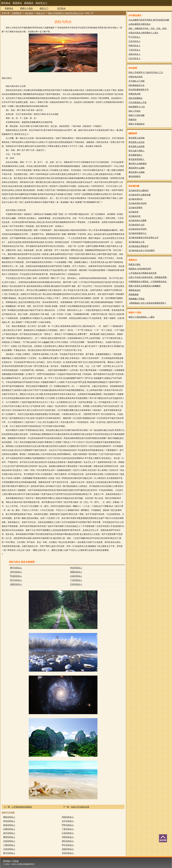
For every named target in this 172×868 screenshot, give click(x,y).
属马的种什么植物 (137, 168)
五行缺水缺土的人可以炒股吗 (142, 250)
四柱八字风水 (135, 111)
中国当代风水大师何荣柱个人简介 (144, 33)
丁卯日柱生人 (135, 50)
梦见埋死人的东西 (137, 146)
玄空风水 (61, 8)
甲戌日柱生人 (16, 576)
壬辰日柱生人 (9, 841)
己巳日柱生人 (135, 58)
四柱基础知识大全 (137, 85)
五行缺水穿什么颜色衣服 (140, 195)
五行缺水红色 (135, 216)
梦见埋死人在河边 (137, 142)
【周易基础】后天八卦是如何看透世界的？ (148, 303)
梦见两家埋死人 (136, 155)
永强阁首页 (17, 13)
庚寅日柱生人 (9, 837)
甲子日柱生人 (135, 37)
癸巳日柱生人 (68, 841)
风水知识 (29, 13)
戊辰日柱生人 (135, 54)
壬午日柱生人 (68, 821)
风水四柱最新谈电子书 (139, 90)
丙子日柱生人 (16, 580)
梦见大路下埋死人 (137, 151)
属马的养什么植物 (137, 172)
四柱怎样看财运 (136, 98)
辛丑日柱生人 (68, 853)
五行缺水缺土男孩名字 (139, 246)
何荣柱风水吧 (135, 94)
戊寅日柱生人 (16, 584)
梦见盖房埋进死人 (137, 159)
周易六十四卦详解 (137, 115)
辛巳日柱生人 (9, 821)
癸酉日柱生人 (76, 572)
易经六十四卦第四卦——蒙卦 (142, 317)
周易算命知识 (135, 290)
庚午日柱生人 (16, 568)
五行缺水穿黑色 (136, 208)
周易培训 (133, 120)
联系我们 (7, 861)
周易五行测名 (135, 264)
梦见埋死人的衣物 (137, 138)
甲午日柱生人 (68, 845)
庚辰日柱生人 (9, 817)
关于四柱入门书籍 (137, 81)
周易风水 (9, 8)
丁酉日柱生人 (9, 845)
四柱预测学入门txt (137, 107)
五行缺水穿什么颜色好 (139, 190)
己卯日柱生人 (76, 584)
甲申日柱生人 (68, 825)
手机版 (16, 861)
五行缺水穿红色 (136, 199)
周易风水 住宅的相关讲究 (140, 269)
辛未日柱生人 (76, 568)
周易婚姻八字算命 (137, 299)
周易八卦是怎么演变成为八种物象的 (145, 286)
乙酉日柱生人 (9, 829)
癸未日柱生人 (9, 825)
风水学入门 (41, 3)
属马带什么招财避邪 (138, 164)
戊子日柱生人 (9, 833)
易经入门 (44, 8)
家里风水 (17, 3)
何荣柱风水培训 (136, 77)
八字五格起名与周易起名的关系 (143, 273)
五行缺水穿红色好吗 (138, 203)
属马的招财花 (135, 176)
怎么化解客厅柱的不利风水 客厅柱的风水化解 (149, 20)
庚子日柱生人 (9, 853)
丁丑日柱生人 (76, 580)
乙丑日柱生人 (135, 41)
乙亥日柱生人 (76, 576)
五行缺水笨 (134, 212)
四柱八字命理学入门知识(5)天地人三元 (65, 13)
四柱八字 (40, 13)
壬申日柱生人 (16, 572)
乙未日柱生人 (9, 849)
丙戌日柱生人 (68, 817)
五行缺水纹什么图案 (138, 220)
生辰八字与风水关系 (80, 807)
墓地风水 (29, 3)
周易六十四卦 (26, 8)
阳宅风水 (6, 3)
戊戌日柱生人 (68, 849)
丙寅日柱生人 (135, 46)
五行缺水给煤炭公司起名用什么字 (144, 238)
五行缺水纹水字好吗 (138, 229)
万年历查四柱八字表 (138, 102)
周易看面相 (134, 294)
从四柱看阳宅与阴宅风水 (140, 24)
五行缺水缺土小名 (137, 242)
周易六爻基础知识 (137, 124)
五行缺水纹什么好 (137, 225)
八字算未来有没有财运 (22, 807)
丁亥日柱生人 (68, 829)
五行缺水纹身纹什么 (138, 233)
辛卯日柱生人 (68, 837)
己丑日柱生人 (68, 833)
